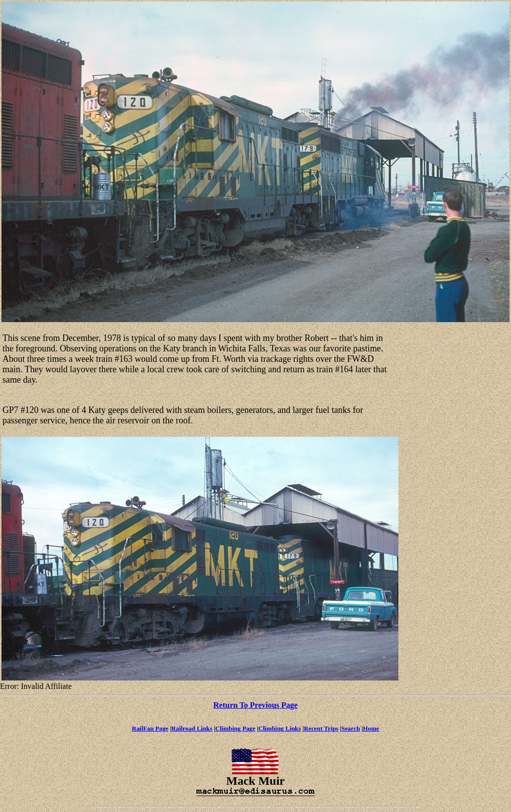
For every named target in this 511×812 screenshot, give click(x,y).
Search (351, 729)
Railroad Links (192, 729)
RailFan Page (150, 729)
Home (371, 729)
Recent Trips (321, 729)
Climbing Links (280, 729)
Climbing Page (235, 729)
